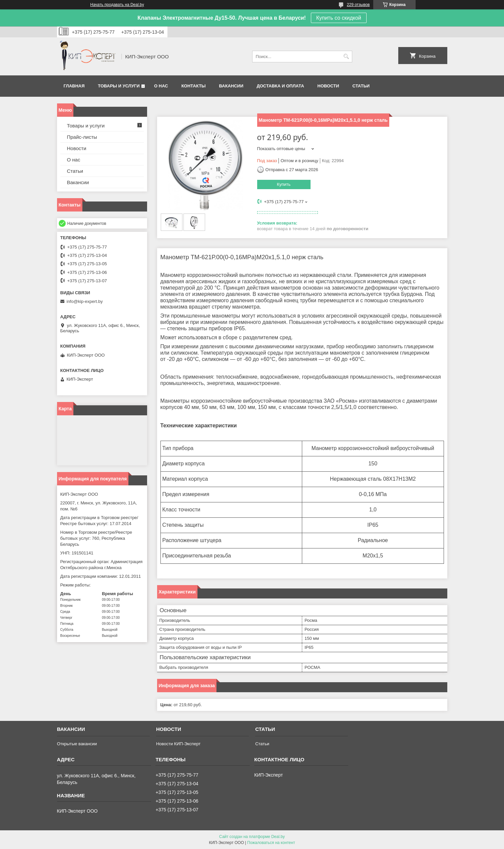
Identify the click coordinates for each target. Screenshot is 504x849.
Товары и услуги (119, 86)
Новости (328, 86)
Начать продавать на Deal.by (117, 5)
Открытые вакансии (77, 744)
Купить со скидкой (339, 18)
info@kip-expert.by (85, 301)
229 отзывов (358, 5)
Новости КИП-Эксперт (178, 744)
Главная (74, 86)
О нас (161, 86)
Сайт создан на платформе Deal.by (252, 837)
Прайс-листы (82, 137)
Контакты (194, 86)
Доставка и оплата (280, 86)
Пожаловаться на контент (271, 843)
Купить (284, 184)
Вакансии (231, 86)
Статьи (361, 86)
